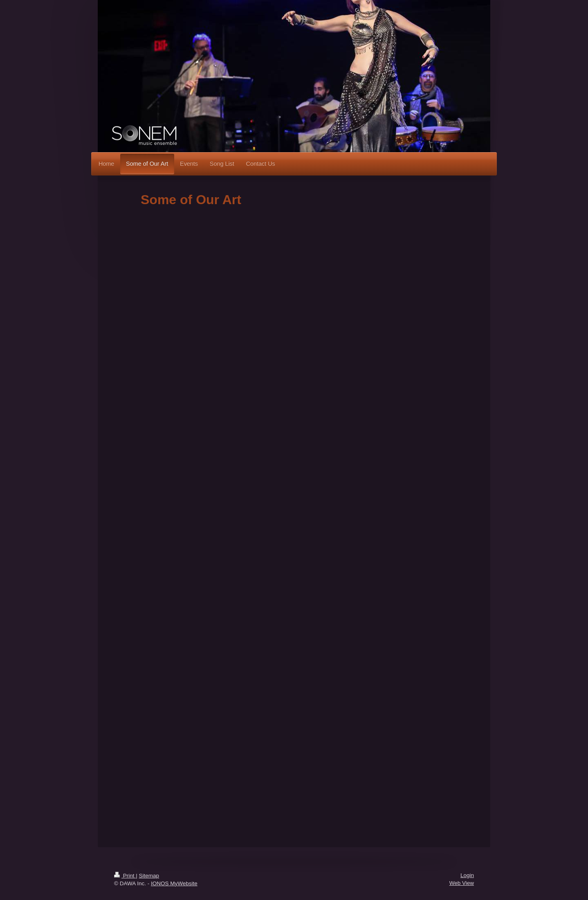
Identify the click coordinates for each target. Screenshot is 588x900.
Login (467, 875)
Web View (462, 883)
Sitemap (149, 876)
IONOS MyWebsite (174, 883)
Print (125, 876)
